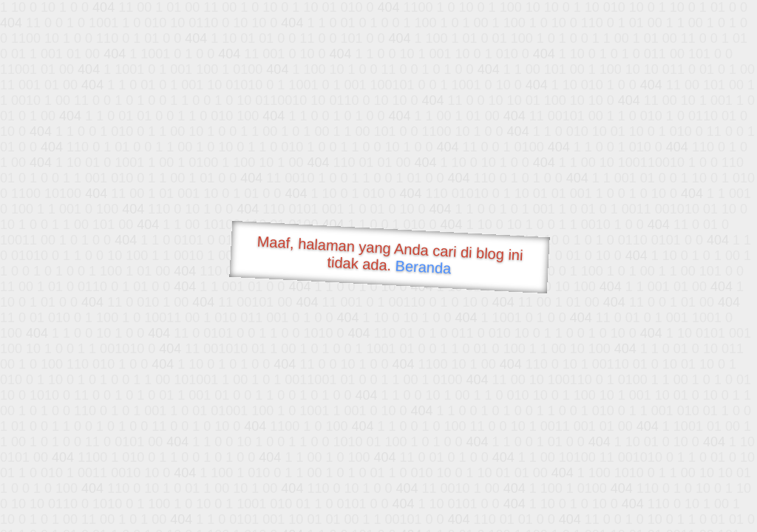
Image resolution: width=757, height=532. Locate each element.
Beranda (423, 267)
